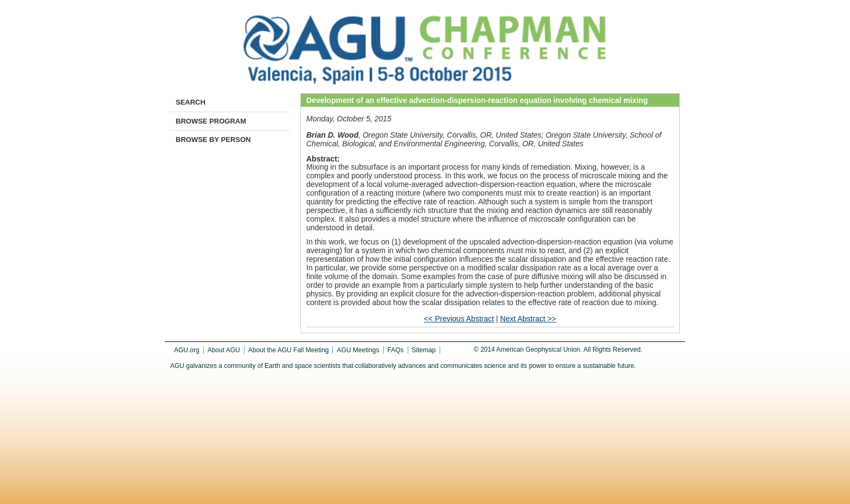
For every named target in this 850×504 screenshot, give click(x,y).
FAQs (396, 350)
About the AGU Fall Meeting (289, 350)
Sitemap (424, 350)
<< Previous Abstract (459, 319)
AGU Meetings (358, 350)
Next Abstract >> (529, 319)
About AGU (224, 350)
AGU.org (187, 350)
